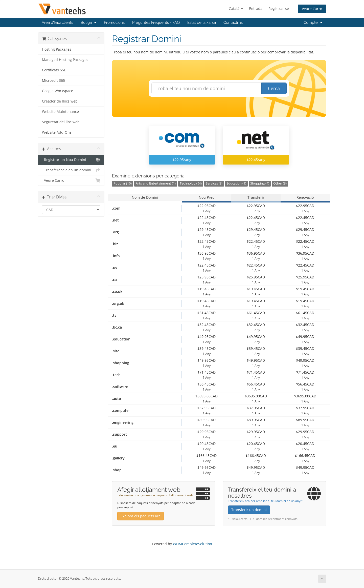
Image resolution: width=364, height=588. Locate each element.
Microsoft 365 (53, 80)
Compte (313, 23)
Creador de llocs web (60, 101)
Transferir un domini (249, 510)
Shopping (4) (260, 183)
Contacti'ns (233, 23)
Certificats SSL (54, 70)
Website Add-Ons (57, 132)
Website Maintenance (60, 112)
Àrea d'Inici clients (57, 23)
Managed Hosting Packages (65, 60)
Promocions (114, 23)
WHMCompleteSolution (192, 544)
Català (236, 8)
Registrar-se (279, 8)
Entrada (256, 8)
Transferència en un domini (71, 170)
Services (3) (214, 183)
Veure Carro (312, 9)
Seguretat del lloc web (61, 122)
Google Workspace (58, 91)
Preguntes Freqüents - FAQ (156, 23)
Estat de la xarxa (202, 23)
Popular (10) (123, 183)
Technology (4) (191, 183)
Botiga (88, 23)
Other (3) (280, 183)
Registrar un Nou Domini (71, 160)
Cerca (274, 88)
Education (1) (236, 183)
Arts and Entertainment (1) (156, 183)
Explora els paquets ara (141, 516)
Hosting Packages (57, 49)
